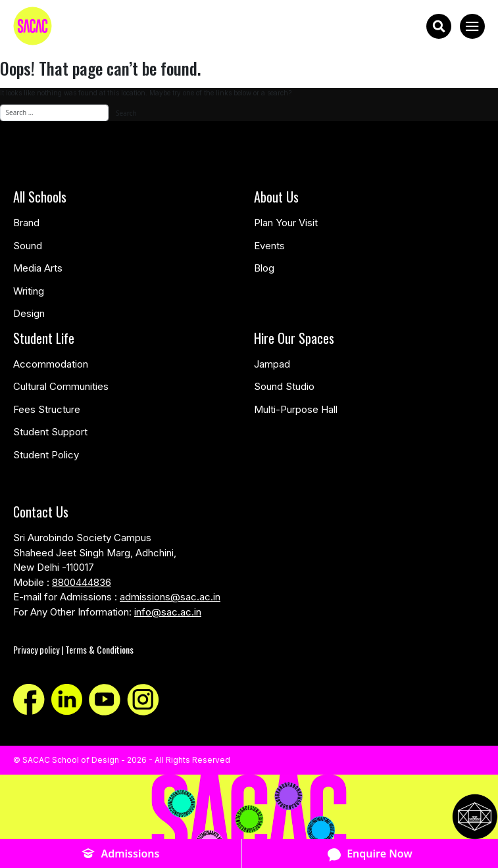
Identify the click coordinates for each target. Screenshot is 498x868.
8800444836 (82, 582)
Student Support (50, 432)
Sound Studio (284, 386)
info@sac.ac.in (168, 612)
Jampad (272, 364)
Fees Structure (47, 409)
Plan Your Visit (286, 223)
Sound (28, 246)
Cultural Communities (61, 386)
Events (269, 246)
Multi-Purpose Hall (296, 409)
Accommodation (51, 364)
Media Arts (38, 268)
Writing (29, 291)
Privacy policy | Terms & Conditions (73, 649)
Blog (264, 268)
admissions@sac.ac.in (170, 597)
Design (29, 313)
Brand (26, 223)
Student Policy (46, 455)
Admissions (120, 854)
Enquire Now (370, 854)
